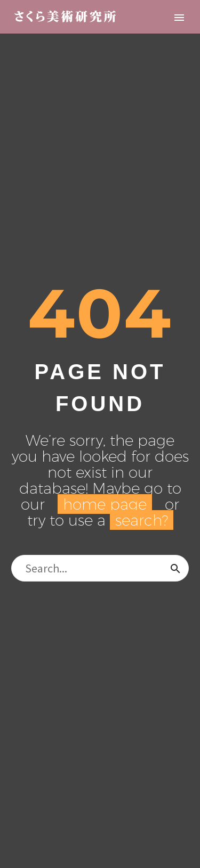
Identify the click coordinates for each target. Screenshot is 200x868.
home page (105, 504)
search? (142, 520)
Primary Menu (179, 18)
